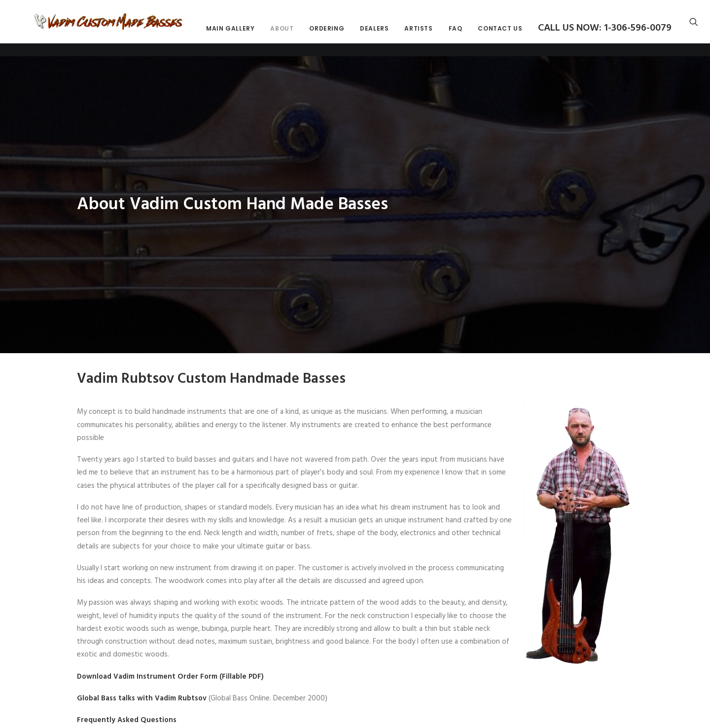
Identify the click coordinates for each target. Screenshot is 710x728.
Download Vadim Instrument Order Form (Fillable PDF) (170, 634)
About (371, 35)
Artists (507, 35)
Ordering (415, 35)
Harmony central (157, 722)
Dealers (463, 35)
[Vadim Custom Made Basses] (153, 28)
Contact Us (589, 35)
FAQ (544, 35)
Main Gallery (319, 35)
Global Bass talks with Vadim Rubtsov (142, 656)
